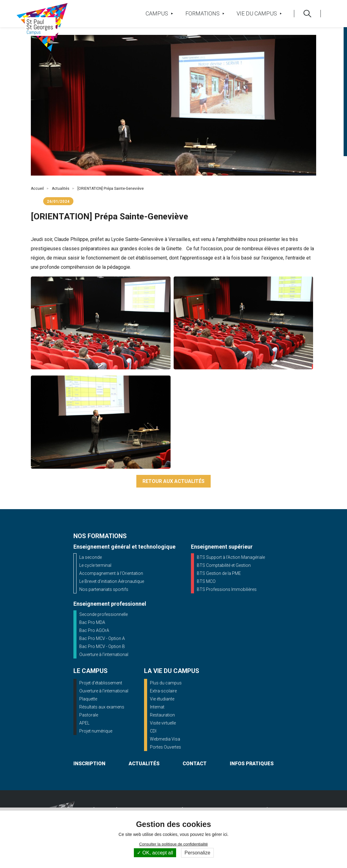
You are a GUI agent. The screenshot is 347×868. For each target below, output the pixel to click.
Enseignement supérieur (222, 547)
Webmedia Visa (165, 739)
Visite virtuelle (163, 723)
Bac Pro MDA (92, 622)
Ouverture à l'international (104, 654)
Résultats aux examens (102, 707)
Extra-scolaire (163, 691)
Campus (159, 13)
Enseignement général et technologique (124, 547)
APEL (84, 723)
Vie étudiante (162, 699)
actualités (144, 764)
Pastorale (89, 715)
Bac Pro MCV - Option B (102, 646)
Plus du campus (166, 683)
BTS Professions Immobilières (227, 589)
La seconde (91, 557)
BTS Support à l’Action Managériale (231, 557)
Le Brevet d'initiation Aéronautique (112, 581)
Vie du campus (259, 13)
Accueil (37, 189)
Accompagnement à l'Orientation (111, 573)
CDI (153, 731)
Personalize (197, 853)
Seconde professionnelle (103, 614)
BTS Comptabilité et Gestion (224, 565)
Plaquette (88, 699)
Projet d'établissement (101, 683)
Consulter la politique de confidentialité (173, 844)
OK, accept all (155, 853)
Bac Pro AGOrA (94, 630)
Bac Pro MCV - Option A (102, 638)
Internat (157, 707)
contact (195, 764)
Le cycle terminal (95, 565)
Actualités (61, 189)
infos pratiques (252, 764)
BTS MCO (206, 581)
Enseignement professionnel (110, 604)
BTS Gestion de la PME (219, 573)
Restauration (162, 715)
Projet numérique (96, 731)
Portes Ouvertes (165, 747)
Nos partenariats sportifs (104, 589)
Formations (205, 13)
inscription (89, 764)
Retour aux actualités (173, 481)
